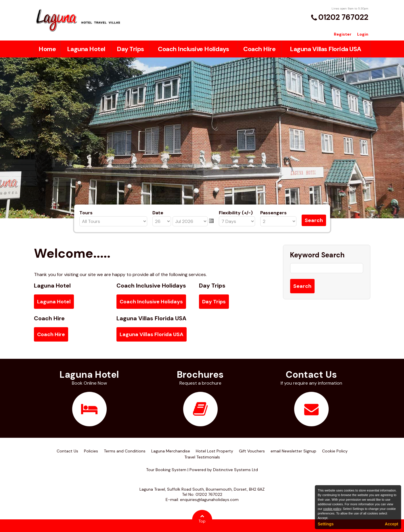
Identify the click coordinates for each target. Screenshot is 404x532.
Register (343, 34)
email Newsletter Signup (293, 451)
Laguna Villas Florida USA (326, 49)
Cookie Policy (335, 451)
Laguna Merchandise (171, 451)
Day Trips (130, 49)
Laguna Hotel (86, 49)
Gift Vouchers (252, 451)
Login (363, 34)
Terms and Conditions (125, 451)
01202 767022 (343, 17)
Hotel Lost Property (215, 451)
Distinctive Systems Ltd (235, 470)
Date (158, 213)
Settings (326, 524)
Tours (86, 213)
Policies (91, 451)
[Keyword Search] (327, 268)
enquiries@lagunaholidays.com (209, 500)
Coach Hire (259, 49)
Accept (391, 524)
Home (47, 49)
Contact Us (67, 451)
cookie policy (332, 509)
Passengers (273, 213)
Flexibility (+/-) (236, 213)
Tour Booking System (166, 470)
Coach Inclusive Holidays (193, 49)
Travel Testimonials (202, 457)
